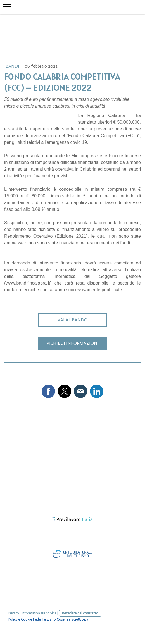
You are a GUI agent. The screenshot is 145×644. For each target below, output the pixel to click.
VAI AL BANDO (72, 320)
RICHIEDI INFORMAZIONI (73, 343)
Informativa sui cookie (39, 613)
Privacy (14, 613)
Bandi (13, 66)
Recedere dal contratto (80, 613)
